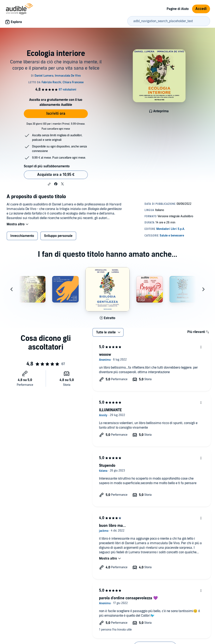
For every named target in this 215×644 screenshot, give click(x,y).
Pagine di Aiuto (178, 9)
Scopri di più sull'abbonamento (47, 166)
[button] (49, 184)
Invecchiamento (22, 236)
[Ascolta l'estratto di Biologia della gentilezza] (107, 318)
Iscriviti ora (56, 114)
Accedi (201, 9)
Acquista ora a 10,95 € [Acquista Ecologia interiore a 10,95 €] (56, 175)
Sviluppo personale (58, 236)
